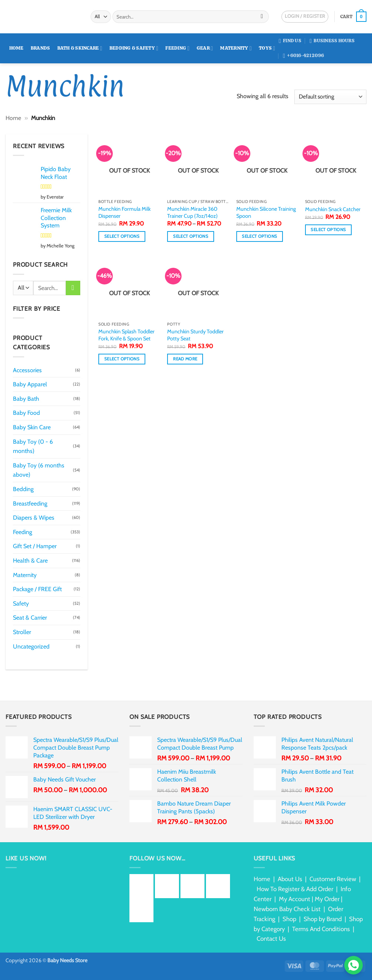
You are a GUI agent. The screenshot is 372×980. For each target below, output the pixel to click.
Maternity (236, 48)
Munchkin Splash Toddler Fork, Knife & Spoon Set (126, 335)
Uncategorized (31, 646)
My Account (295, 899)
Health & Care (30, 561)
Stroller (22, 632)
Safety (21, 604)
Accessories (27, 370)
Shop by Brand (323, 919)
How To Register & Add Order (295, 889)
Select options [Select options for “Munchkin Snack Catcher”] (328, 230)
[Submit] (262, 17)
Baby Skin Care (32, 427)
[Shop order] (330, 97)
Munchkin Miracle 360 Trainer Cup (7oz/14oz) (192, 212)
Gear (205, 48)
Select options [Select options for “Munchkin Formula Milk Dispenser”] (122, 236)
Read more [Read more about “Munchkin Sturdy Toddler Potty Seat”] (185, 359)
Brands (40, 48)
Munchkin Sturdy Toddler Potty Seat (195, 335)
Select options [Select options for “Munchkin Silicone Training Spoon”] (259, 236)
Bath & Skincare (80, 48)
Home (16, 48)
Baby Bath (26, 399)
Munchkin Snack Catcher (333, 209)
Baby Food (26, 413)
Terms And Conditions (321, 929)
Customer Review (333, 879)
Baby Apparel (30, 384)
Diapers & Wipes (34, 518)
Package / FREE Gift (37, 589)
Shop (289, 919)
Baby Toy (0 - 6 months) (33, 446)
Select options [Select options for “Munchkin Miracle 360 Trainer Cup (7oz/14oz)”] (191, 236)
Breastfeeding (30, 504)
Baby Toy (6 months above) (39, 470)
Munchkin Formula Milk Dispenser (124, 212)
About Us (290, 879)
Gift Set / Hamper (35, 546)
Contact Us (271, 939)
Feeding (177, 48)
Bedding (23, 489)
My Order (327, 899)
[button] (353, 17)
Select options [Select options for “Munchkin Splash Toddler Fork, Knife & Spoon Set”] (122, 359)
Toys (267, 48)
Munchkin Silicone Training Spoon (266, 212)
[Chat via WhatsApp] (354, 965)
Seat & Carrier (30, 618)
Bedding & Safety (134, 48)
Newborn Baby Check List (287, 909)
